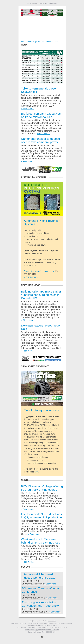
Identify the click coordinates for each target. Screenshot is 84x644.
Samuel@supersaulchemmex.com (39, 271)
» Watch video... (28, 320)
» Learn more (50, 584)
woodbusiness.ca (50, 42)
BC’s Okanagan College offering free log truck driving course (42, 488)
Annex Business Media (48, 625)
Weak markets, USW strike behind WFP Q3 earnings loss (41, 541)
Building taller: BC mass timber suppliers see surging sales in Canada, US (41, 295)
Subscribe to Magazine (31, 42)
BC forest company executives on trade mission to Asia (41, 115)
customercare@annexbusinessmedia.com (42, 630)
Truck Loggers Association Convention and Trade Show (40, 604)
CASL (30, 621)
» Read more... (28, 109)
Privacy (36, 621)
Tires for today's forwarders (42, 410)
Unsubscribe (52, 621)
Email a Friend (53, 3)
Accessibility (43, 621)
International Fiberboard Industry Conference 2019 (39, 576)
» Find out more (31, 277)
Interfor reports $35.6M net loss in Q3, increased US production (42, 516)
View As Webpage (32, 3)
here (36, 472)
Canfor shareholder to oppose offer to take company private (41, 140)
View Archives (43, 3)
